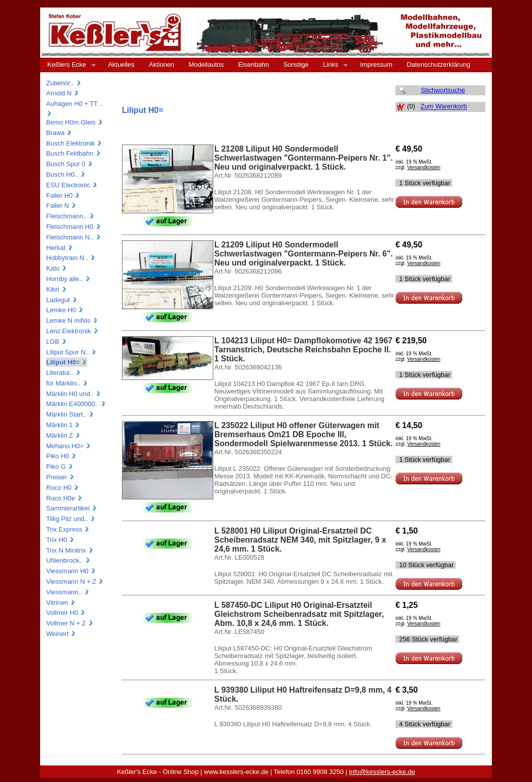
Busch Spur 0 (70, 164)
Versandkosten (424, 167)
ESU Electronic (72, 185)
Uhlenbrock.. (69, 560)
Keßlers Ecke (68, 65)
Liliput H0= (67, 362)
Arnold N (63, 93)
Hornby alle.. (69, 279)
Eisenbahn (253, 64)
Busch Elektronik (74, 143)
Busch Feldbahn (74, 153)
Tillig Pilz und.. (71, 519)
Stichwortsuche (443, 90)
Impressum (376, 64)
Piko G (60, 467)
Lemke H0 (65, 310)
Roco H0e (64, 498)
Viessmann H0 (71, 571)
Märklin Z (63, 435)
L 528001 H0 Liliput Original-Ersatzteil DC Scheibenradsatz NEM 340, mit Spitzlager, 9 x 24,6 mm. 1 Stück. (300, 540)
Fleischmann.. (71, 216)
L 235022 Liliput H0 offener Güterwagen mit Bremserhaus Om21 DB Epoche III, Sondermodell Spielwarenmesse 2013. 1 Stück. (304, 434)
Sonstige (296, 64)
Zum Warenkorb (444, 107)
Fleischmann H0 (74, 227)
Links (332, 65)
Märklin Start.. (70, 414)
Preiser (60, 477)
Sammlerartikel (72, 508)
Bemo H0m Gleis (75, 122)
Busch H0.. (66, 174)
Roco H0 (63, 488)
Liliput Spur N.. (72, 352)
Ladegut (62, 300)
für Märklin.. (67, 383)
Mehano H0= (69, 446)
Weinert (61, 634)
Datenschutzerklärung (438, 64)
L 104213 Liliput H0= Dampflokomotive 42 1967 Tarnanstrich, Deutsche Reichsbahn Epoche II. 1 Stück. (303, 350)
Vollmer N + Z (70, 623)
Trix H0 (60, 540)
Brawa (59, 133)
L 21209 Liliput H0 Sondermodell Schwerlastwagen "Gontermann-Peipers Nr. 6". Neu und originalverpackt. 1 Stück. (304, 254)
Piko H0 (61, 456)
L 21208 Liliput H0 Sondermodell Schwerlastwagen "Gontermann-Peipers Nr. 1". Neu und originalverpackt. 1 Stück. (304, 158)
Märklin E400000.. (76, 404)
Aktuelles (121, 64)
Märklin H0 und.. (74, 394)
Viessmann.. (68, 592)
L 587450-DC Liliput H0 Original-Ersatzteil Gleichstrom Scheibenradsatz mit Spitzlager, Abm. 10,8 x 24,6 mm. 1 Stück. (299, 614)
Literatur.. (64, 373)
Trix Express (68, 529)
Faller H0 (63, 195)
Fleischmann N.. (74, 237)
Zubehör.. (64, 83)
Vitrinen (61, 603)
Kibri (57, 289)
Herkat (60, 248)
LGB (57, 342)
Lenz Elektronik (73, 331)
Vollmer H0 (66, 613)
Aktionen (162, 64)
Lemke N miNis (72, 320)
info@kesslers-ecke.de (382, 772)
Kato (57, 268)
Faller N (61, 206)
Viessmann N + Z (75, 581)
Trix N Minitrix (70, 550)
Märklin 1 (63, 425)
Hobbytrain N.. (71, 258)
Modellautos (206, 64)
